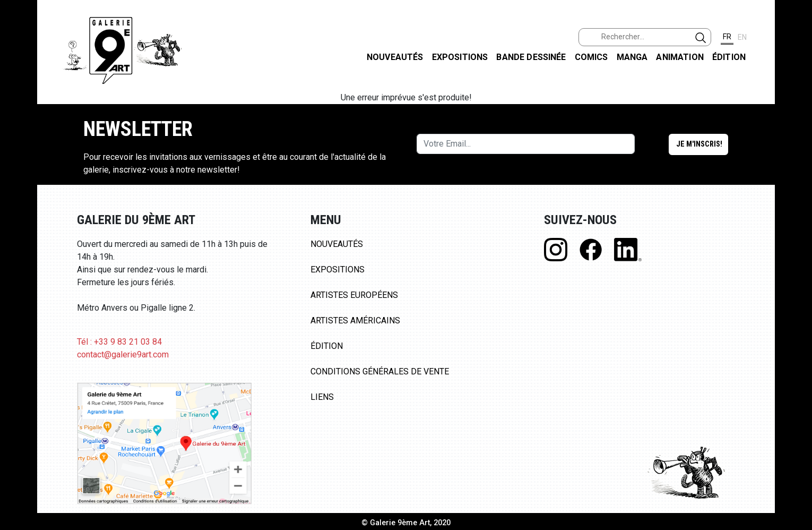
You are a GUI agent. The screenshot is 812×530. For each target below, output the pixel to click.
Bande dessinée (531, 57)
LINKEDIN (795, 189)
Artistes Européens (354, 295)
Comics (591, 57)
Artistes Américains (355, 320)
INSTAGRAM (795, 136)
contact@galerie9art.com (123, 354)
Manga (632, 57)
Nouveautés (395, 57)
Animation (680, 57)
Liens (322, 397)
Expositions (460, 57)
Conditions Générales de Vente (380, 371)
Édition (729, 57)
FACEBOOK (795, 82)
